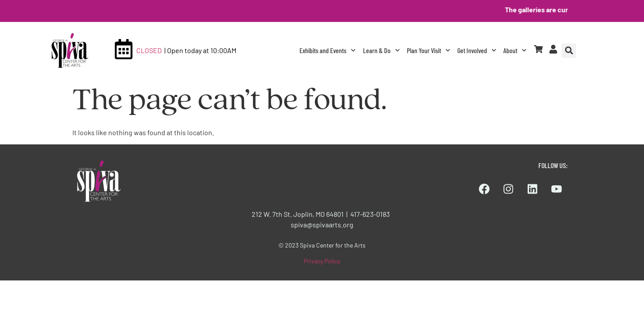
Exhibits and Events (327, 50)
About (515, 50)
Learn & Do (381, 50)
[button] (569, 51)
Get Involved (477, 50)
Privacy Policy (322, 261)
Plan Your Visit (429, 50)
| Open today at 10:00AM (200, 50)
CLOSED (149, 50)
